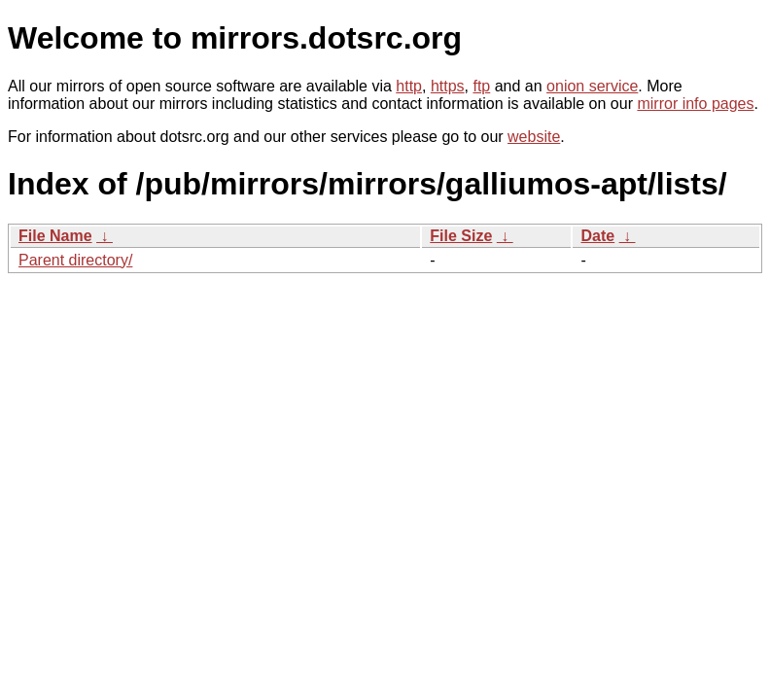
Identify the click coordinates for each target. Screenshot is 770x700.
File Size (461, 236)
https (448, 86)
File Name (55, 236)
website (534, 137)
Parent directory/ (75, 260)
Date (597, 236)
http (409, 86)
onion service (592, 86)
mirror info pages (695, 104)
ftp (481, 86)
